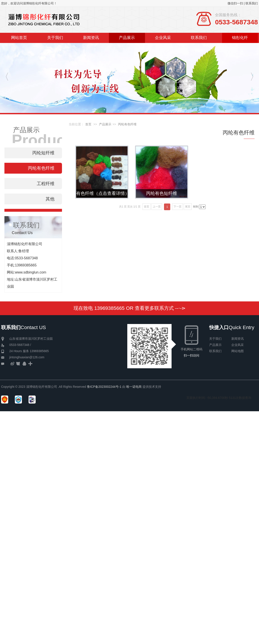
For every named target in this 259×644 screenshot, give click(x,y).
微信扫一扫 (235, 3)
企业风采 (238, 345)
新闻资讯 (238, 339)
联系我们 (252, 3)
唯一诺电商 (134, 387)
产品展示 (105, 124)
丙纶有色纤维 (127, 124)
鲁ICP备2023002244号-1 (104, 387)
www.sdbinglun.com (30, 272)
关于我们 (215, 339)
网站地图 (238, 351)
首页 (88, 124)
